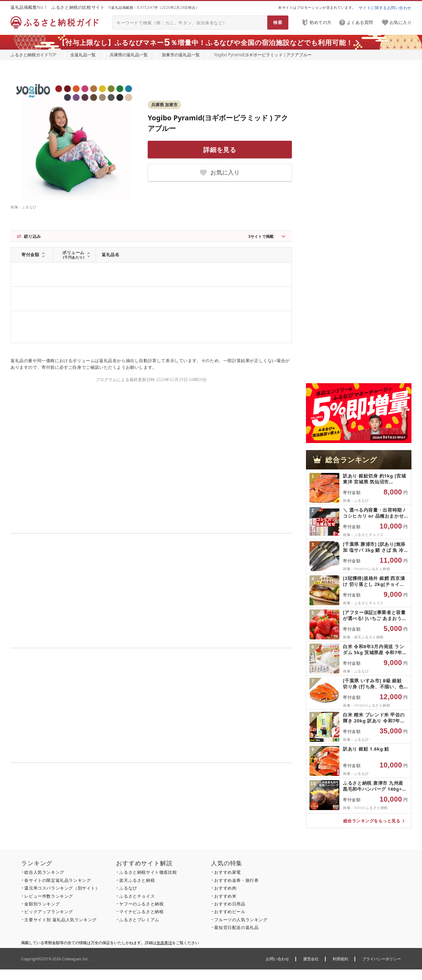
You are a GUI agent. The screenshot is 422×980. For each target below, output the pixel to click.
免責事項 (164, 943)
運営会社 (311, 959)
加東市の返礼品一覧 (181, 55)
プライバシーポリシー (382, 959)
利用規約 (340, 959)
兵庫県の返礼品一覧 (129, 55)
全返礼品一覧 (83, 55)
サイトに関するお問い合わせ (385, 8)
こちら (196, 811)
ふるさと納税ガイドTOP (33, 55)
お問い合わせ (277, 959)
